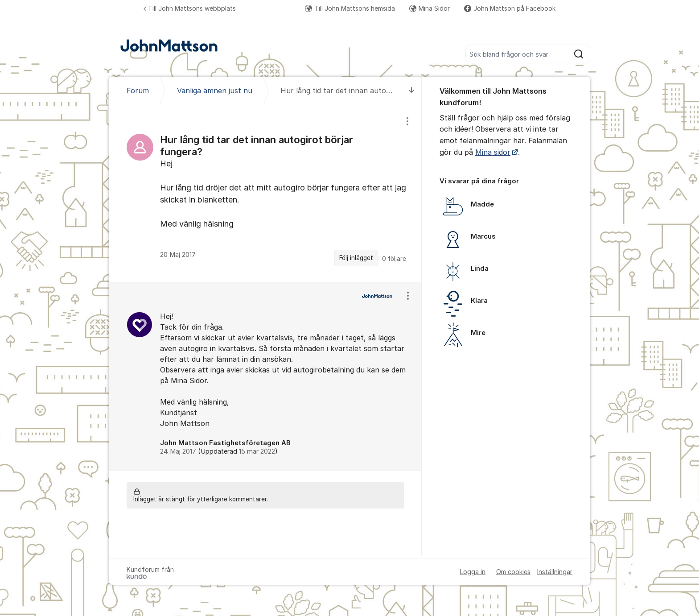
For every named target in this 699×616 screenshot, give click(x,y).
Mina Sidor (430, 8)
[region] (265, 194)
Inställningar (555, 572)
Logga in (473, 572)
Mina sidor (493, 152)
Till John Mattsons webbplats (190, 8)
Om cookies (513, 572)
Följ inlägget (356, 258)
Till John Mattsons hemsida (350, 8)
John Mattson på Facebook (510, 8)
